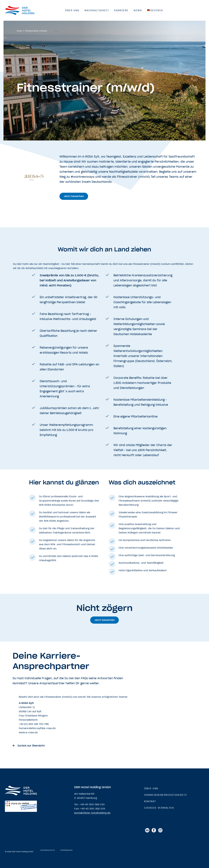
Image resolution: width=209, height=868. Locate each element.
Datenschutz (48, 850)
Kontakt (150, 801)
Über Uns (72, 10)
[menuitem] (155, 10)
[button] (74, 196)
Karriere (121, 10)
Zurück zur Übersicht (31, 746)
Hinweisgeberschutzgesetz (165, 795)
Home (19, 31)
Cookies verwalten (159, 808)
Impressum (67, 850)
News (138, 10)
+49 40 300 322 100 (92, 804)
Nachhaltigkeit (97, 10)
